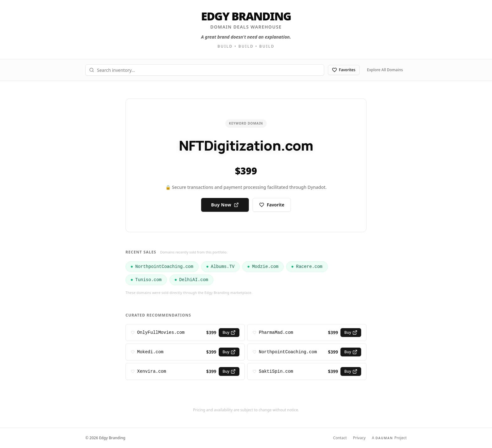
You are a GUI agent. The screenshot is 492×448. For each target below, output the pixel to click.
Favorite (272, 205)
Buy (229, 332)
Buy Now (225, 205)
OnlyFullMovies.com (161, 333)
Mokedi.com (150, 352)
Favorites (344, 70)
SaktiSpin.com (276, 371)
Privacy (359, 438)
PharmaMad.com (276, 333)
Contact (340, 438)
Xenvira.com (152, 371)
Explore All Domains (385, 70)
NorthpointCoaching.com (288, 352)
